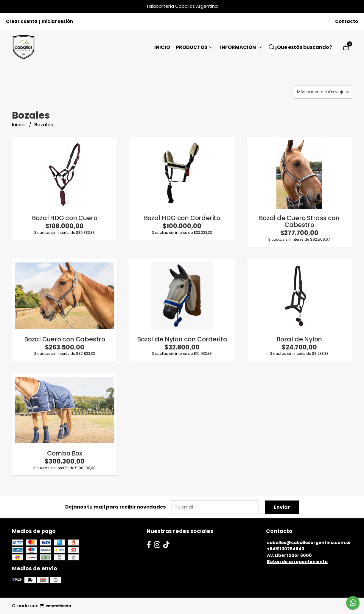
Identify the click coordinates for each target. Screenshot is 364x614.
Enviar (282, 507)
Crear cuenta (22, 21)
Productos (195, 47)
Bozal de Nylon (299, 339)
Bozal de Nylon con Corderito (182, 339)
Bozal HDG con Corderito (182, 218)
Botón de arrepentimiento (297, 562)
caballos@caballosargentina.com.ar (309, 543)
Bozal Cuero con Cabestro (65, 339)
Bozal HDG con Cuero (64, 218)
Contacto (347, 21)
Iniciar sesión (57, 21)
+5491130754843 (286, 549)
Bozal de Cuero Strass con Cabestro (299, 221)
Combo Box (65, 453)
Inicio (162, 47)
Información (241, 47)
